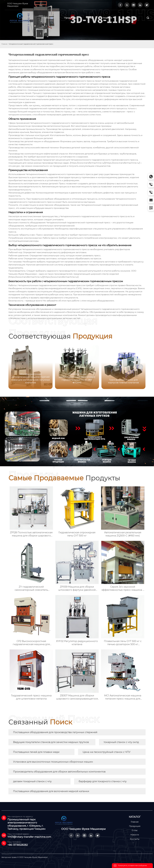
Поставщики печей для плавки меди (36, 752)
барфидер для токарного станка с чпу (103, 781)
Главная (4, 44)
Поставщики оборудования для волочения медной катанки (51, 791)
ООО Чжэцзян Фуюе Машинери (18, 5)
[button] (141, 367)
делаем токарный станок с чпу (32, 781)
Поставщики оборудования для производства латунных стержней (55, 732)
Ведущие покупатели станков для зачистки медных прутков (51, 742)
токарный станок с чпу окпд (121, 742)
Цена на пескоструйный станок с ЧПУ (107, 752)
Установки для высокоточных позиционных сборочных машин (53, 762)
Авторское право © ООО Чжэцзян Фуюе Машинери (24, 857)
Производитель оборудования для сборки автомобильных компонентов (59, 772)
